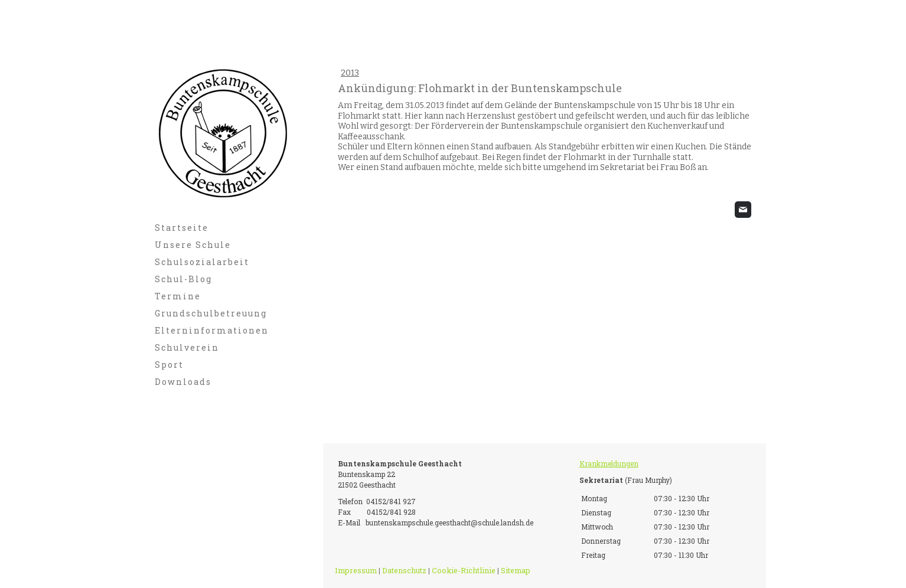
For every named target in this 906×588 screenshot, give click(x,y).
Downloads (183, 382)
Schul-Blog (183, 279)
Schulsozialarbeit (202, 262)
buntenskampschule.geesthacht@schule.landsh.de (449, 522)
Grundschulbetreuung (211, 313)
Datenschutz (404, 570)
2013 (350, 73)
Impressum (356, 570)
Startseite (182, 228)
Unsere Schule (193, 245)
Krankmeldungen (609, 463)
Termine (178, 296)
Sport (169, 365)
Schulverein (187, 347)
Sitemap (516, 570)
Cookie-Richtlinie (464, 570)
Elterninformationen (212, 330)
